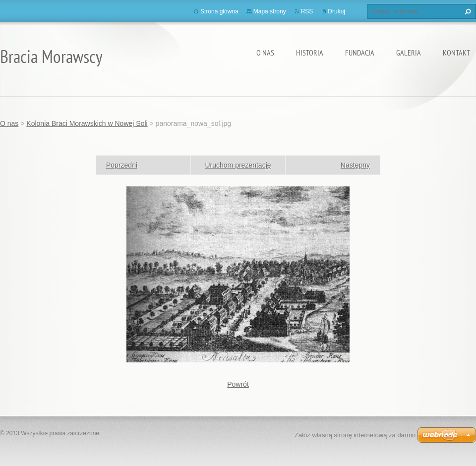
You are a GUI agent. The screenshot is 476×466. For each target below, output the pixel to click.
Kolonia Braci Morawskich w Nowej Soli (87, 123)
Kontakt (456, 53)
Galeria (409, 53)
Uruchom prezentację (238, 165)
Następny (355, 165)
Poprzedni (122, 165)
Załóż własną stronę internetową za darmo (355, 435)
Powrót (238, 384)
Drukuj (336, 11)
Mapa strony (270, 11)
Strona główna (219, 11)
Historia (310, 53)
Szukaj (467, 11)
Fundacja (360, 53)
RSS (307, 11)
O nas (265, 53)
